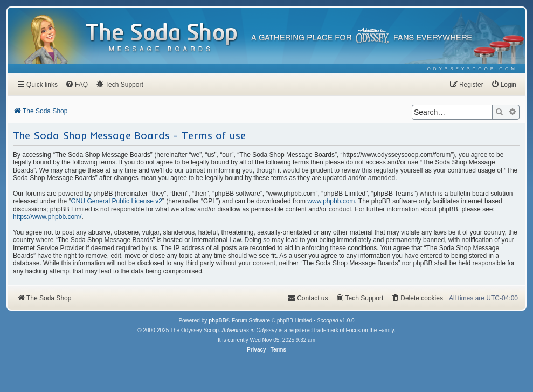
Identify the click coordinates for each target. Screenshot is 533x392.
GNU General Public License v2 (116, 201)
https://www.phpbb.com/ (47, 217)
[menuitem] (472, 69)
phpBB (217, 321)
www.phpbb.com (331, 201)
